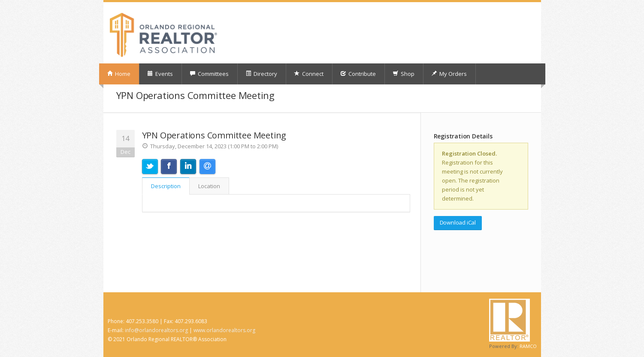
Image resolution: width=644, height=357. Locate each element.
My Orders (449, 74)
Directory (261, 74)
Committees (209, 74)
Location (209, 186)
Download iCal (458, 222)
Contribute (358, 74)
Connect (309, 74)
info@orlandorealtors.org (156, 330)
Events (160, 74)
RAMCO (528, 346)
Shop (404, 74)
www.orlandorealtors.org (224, 330)
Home (119, 74)
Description (166, 186)
